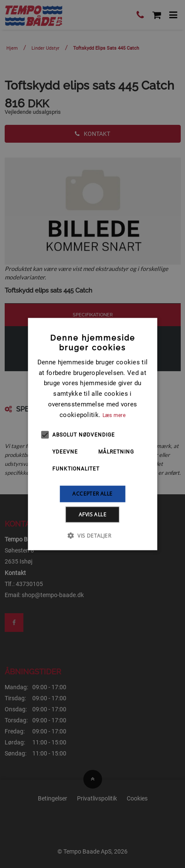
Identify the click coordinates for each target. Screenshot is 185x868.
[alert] (92, 434)
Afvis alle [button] (92, 514)
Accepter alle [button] (92, 494)
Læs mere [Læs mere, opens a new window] (114, 415)
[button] (92, 535)
